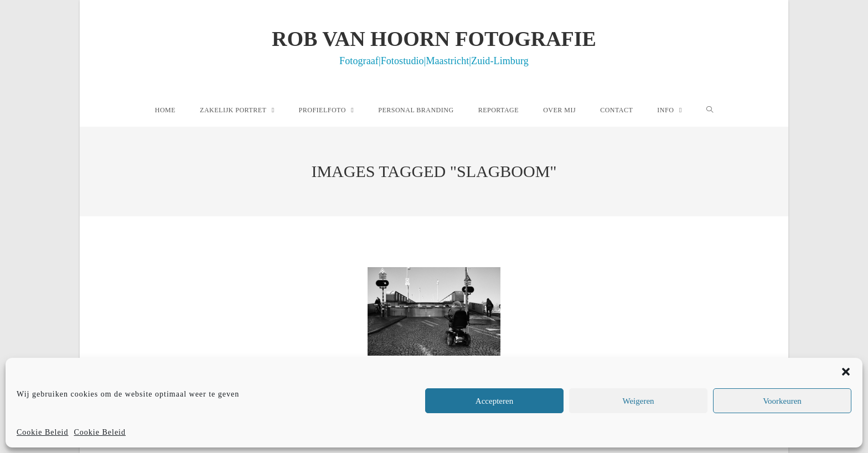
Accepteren (494, 401)
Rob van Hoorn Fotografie (434, 46)
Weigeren (638, 401)
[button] (846, 372)
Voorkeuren (782, 401)
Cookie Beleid (43, 432)
